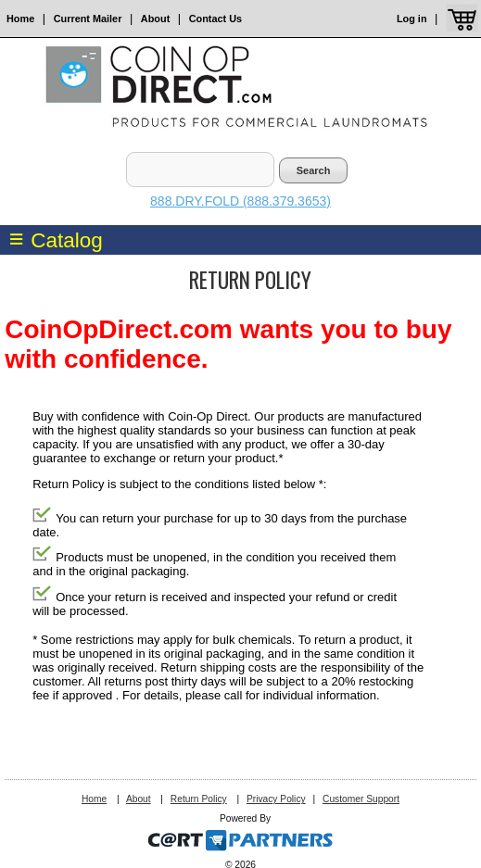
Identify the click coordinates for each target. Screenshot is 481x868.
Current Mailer (88, 19)
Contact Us (215, 19)
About (155, 19)
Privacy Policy (276, 799)
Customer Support (361, 799)
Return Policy (199, 799)
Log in (412, 19)
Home (20, 19)
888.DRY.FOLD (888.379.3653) (240, 201)
